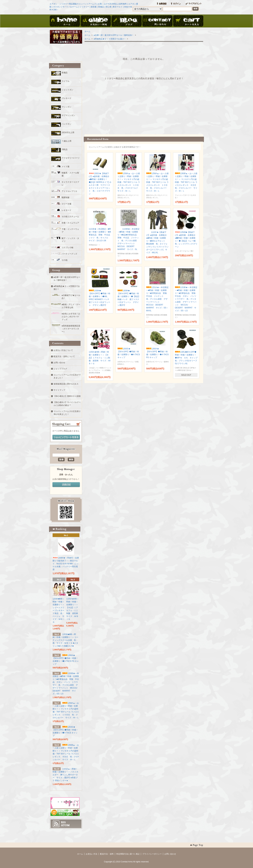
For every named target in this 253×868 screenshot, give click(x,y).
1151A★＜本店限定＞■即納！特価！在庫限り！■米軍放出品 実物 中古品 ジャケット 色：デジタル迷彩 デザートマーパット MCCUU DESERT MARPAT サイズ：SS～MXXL (157, 299)
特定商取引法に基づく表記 (128, 854)
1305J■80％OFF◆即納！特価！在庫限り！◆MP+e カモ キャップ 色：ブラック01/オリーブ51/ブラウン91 (187, 358)
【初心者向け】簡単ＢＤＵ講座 (67, 396)
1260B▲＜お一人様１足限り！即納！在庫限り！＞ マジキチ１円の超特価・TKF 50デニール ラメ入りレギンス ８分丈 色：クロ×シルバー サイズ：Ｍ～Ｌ (187, 182)
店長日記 (66, 485)
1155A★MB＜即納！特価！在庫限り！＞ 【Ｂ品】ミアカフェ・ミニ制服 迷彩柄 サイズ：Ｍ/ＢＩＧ (100, 358)
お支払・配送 (96, 21)
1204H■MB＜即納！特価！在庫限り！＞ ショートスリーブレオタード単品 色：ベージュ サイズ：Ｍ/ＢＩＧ (59, 610)
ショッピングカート (188, 21)
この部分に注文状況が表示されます (144, 106)
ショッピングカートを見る (66, 437)
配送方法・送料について (64, 356)
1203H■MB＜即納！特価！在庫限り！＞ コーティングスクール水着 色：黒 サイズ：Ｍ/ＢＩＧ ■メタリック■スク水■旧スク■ (65, 640)
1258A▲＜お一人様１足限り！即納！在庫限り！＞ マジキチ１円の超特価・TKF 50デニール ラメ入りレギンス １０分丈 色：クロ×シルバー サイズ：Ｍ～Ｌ (157, 182)
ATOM (65, 825)
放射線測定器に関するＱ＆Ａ (66, 384)
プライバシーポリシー (152, 854)
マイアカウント (193, 4)
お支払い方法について (63, 350)
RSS (63, 822)
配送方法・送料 (107, 854)
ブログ (126, 21)
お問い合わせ (157, 21)
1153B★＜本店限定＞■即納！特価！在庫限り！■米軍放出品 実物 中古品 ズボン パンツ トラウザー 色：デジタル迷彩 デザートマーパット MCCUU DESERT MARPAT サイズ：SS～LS (187, 299)
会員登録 (162, 4)
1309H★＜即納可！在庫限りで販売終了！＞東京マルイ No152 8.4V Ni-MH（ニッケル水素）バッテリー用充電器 (66, 564)
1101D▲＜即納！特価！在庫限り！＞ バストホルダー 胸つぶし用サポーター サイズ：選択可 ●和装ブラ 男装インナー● (65, 775)
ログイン (176, 4)
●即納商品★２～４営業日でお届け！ (109, 39)
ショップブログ (60, 369)
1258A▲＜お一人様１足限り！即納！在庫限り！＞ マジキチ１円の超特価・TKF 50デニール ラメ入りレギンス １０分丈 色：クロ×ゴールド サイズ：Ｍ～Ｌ (129, 182)
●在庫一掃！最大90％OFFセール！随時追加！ (113, 35)
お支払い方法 (91, 854)
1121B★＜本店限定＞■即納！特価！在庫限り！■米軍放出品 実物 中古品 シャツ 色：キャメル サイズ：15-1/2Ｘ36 (100, 235)
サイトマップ (59, 390)
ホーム (65, 21)
